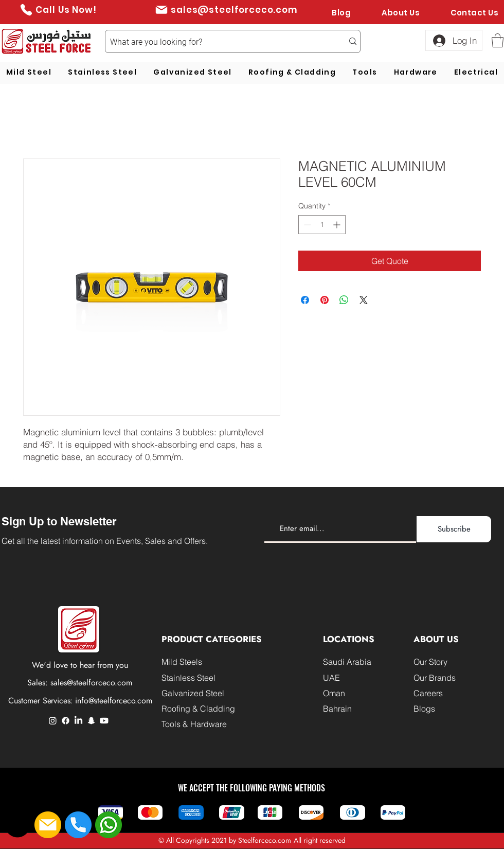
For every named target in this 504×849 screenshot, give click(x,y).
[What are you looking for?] (219, 42)
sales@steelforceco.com (91, 683)
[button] (498, 40)
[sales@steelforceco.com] (226, 10)
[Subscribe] (454, 529)
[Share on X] (364, 300)
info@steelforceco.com (114, 701)
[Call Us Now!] (58, 10)
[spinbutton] (322, 225)
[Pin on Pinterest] (325, 300)
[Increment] (338, 225)
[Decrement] (306, 225)
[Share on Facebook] (305, 300)
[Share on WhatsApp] (344, 300)
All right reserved (320, 840)
